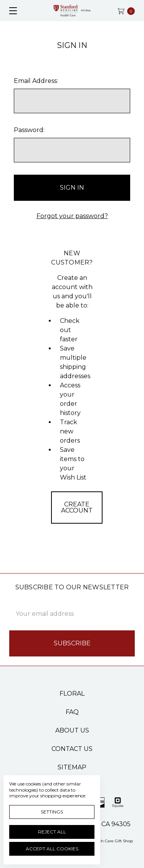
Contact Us (72, 749)
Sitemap (72, 767)
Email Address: (36, 81)
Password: (29, 130)
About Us (72, 730)
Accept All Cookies (52, 849)
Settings (52, 812)
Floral (72, 694)
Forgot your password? (72, 216)
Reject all (52, 832)
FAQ (72, 712)
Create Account (77, 507)
